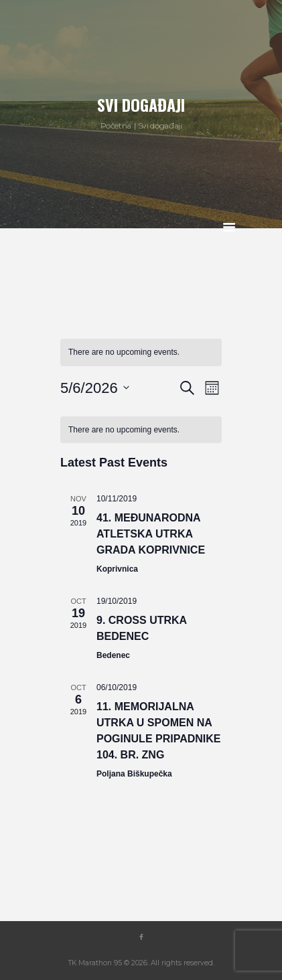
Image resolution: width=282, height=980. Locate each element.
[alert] (141, 352)
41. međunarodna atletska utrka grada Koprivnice (151, 534)
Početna (116, 126)
